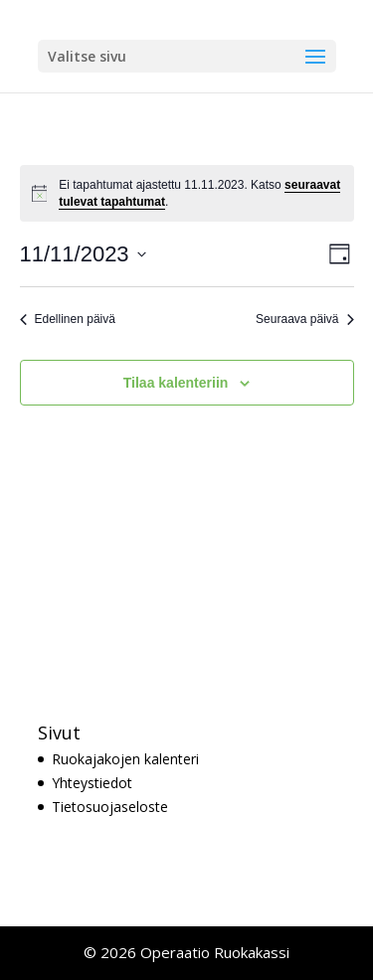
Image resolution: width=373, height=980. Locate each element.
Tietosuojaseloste (110, 807)
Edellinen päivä (68, 319)
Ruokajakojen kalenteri (125, 759)
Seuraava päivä (304, 319)
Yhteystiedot (92, 783)
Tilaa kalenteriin (176, 383)
